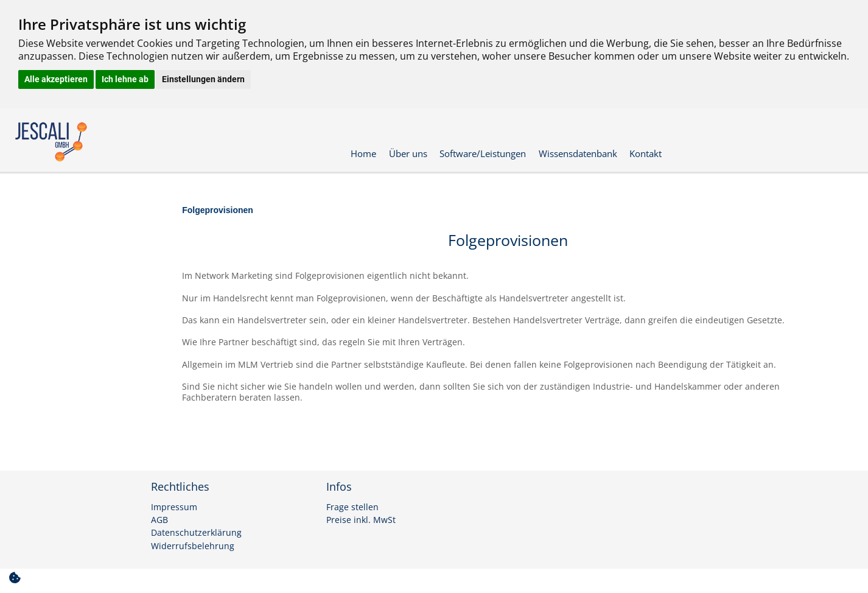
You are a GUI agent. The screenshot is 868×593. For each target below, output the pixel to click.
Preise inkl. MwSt (361, 520)
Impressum (174, 507)
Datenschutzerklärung (196, 533)
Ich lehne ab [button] (125, 79)
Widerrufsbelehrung (193, 546)
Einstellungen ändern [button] (203, 79)
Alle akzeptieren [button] (56, 79)
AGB (159, 520)
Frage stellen (352, 507)
